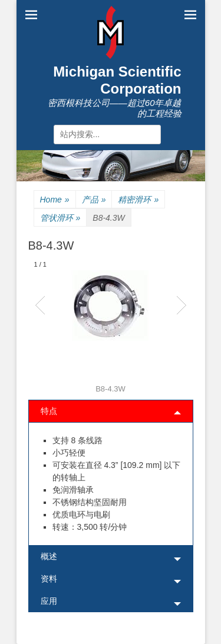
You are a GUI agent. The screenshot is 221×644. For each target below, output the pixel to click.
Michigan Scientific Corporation (117, 80)
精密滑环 (138, 200)
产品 (94, 200)
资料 (49, 579)
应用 (49, 601)
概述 (49, 556)
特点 (49, 411)
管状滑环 (60, 218)
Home (55, 200)
